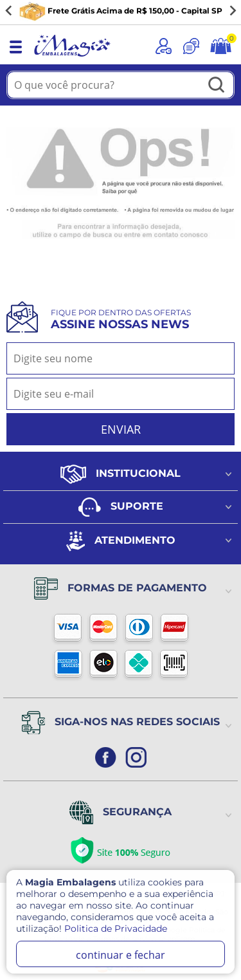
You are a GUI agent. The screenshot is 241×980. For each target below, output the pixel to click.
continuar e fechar (121, 955)
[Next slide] (232, 11)
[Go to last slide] (9, 11)
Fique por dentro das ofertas (121, 319)
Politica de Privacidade (116, 929)
